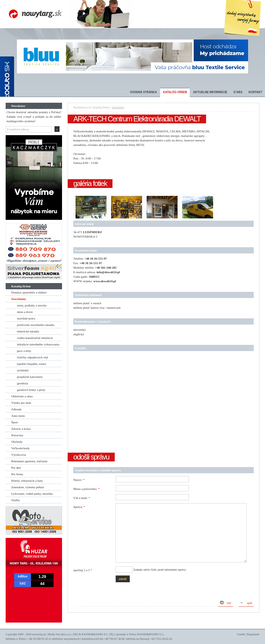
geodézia (22, 383)
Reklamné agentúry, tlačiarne (29, 461)
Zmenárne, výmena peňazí (28, 487)
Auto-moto (18, 416)
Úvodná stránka (143, 92)
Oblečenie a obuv (22, 396)
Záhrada (16, 409)
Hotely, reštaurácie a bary (27, 481)
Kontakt (255, 92)
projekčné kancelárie (30, 377)
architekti (23, 370)
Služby (16, 500)
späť (250, 603)
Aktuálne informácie (210, 92)
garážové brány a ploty (31, 390)
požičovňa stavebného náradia (36, 325)
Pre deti (16, 468)
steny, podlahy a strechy (32, 305)
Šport (15, 422)
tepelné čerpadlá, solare (32, 364)
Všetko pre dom (21, 403)
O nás (238, 92)
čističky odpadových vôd (32, 357)
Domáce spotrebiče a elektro (29, 292)
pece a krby (24, 351)
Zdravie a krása (21, 429)
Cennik (241, 634)
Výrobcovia (19, 455)
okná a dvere (25, 312)
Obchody (17, 442)
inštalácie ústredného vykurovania (38, 344)
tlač (229, 603)
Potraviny (17, 435)
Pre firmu (17, 474)
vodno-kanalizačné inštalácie (35, 338)
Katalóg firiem (175, 92)
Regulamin (253, 634)
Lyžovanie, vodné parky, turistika (32, 494)
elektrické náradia (28, 331)
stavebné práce (26, 318)
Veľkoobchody (20, 448)
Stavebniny (19, 299)
